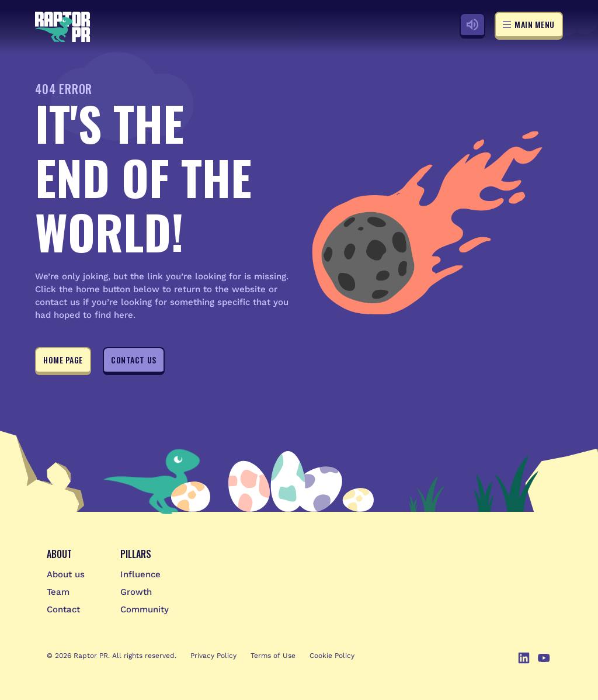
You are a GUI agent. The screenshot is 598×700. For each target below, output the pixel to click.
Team (58, 592)
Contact (63, 609)
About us (66, 574)
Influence (140, 574)
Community (145, 609)
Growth (136, 592)
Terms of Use (273, 656)
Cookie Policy (332, 656)
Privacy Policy (213, 656)
